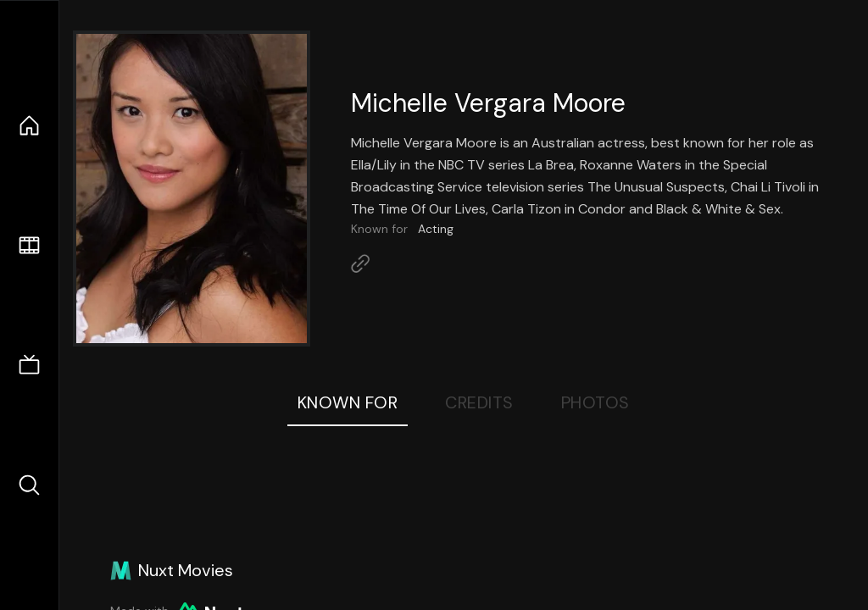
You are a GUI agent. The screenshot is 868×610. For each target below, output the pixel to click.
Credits (479, 402)
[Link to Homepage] (360, 263)
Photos (595, 402)
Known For (348, 402)
